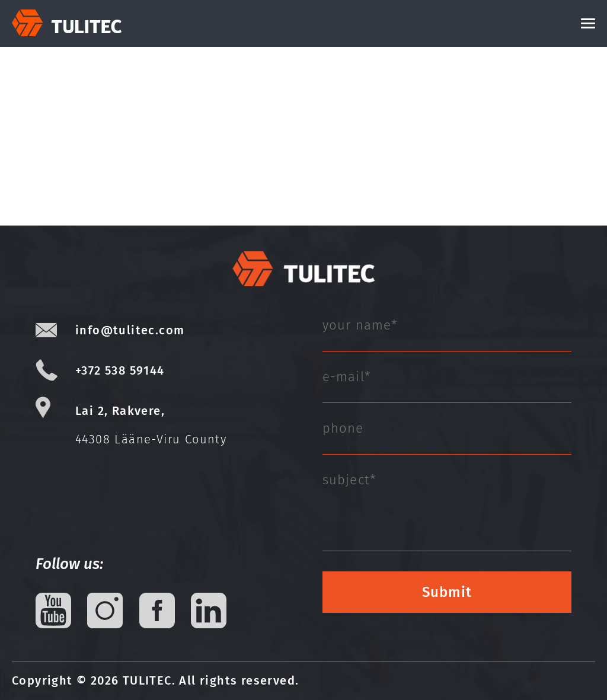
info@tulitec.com (130, 330)
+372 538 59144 (120, 370)
